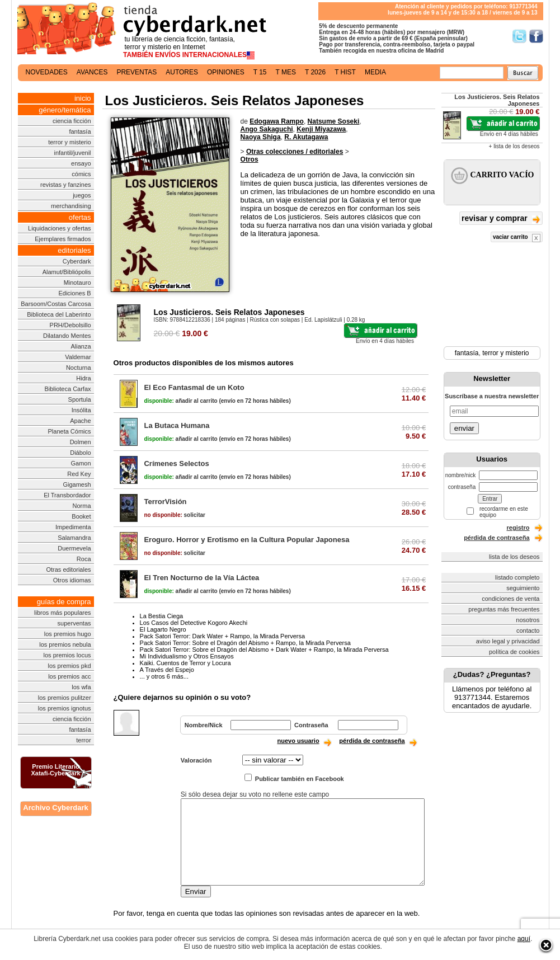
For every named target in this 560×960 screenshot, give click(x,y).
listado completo (517, 577)
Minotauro (77, 283)
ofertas (80, 217)
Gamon (81, 463)
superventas (74, 623)
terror (83, 740)
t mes (286, 72)
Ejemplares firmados (63, 239)
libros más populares (63, 613)
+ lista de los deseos (514, 146)
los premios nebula (65, 644)
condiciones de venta (510, 599)
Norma (82, 506)
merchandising (71, 206)
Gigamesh (77, 484)
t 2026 (315, 72)
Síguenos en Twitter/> (519, 36)
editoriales (74, 250)
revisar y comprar (501, 219)
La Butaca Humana (177, 425)
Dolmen (81, 442)
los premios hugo (68, 634)
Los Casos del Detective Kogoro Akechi (194, 623)
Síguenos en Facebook (536, 36)
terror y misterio (69, 142)
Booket (81, 516)
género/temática (65, 110)
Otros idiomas (72, 580)
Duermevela (74, 548)
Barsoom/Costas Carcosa (56, 304)
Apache (80, 421)
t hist (345, 72)
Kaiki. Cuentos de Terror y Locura (185, 663)
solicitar (174, 515)
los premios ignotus (65, 708)
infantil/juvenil (73, 153)
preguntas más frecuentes (504, 609)
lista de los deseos (514, 557)
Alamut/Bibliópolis (67, 272)
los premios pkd (70, 666)
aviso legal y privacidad (508, 641)
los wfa (81, 687)
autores (182, 72)
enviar (464, 428)
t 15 (260, 72)
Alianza (81, 346)
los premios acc (69, 676)
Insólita (81, 410)
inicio (83, 98)
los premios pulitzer (65, 698)
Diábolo (80, 453)
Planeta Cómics (70, 431)
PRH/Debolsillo (70, 325)
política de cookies (514, 652)
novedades (47, 72)
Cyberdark (77, 261)
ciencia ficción (72, 121)
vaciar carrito (517, 238)
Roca (84, 559)
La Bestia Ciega (162, 616)
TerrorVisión (165, 502)
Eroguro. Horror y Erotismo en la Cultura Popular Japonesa (246, 540)
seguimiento (523, 588)
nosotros (528, 620)
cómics (81, 174)
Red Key (79, 474)
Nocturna (79, 368)
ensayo (81, 163)
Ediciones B (74, 293)
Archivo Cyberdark (55, 808)
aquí (524, 939)
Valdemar (78, 357)
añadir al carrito (180, 401)
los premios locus (67, 655)
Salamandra (74, 538)
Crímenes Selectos (176, 463)
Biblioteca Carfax (67, 389)
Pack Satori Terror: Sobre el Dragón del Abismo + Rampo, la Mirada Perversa (245, 643)
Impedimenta (73, 527)
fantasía (80, 131)
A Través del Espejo (167, 670)
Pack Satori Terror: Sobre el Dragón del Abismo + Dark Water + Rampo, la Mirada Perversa (264, 650)
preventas (137, 72)
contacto (528, 630)
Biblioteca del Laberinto (59, 314)
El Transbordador (67, 495)
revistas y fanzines (65, 185)
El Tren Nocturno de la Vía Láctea (201, 578)
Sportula (80, 399)
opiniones (226, 72)
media (375, 72)
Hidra (83, 378)
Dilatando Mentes (67, 336)
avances (92, 72)
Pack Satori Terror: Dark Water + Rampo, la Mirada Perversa (223, 636)
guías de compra (64, 602)
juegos (82, 195)
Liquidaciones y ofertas (60, 228)
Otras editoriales (68, 570)
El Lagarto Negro (163, 629)
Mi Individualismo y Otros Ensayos (187, 656)
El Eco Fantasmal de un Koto (194, 387)
